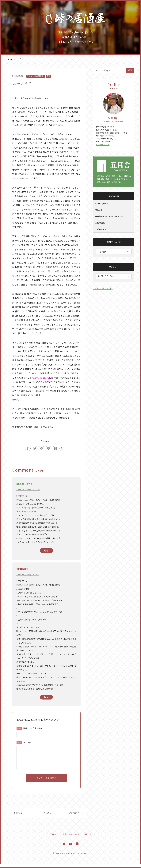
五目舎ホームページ (70, 839)
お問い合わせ (89, 839)
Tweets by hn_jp (103, 288)
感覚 (48, 76)
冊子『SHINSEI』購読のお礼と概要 (109, 216)
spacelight (24, 484)
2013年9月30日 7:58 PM (28, 575)
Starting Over (102, 203)
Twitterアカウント (103, 145)
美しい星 (99, 210)
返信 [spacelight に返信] (46, 550)
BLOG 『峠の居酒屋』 (36, 76)
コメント (27, 742)
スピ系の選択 (101, 229)
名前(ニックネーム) (32, 728)
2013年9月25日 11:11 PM (28, 489)
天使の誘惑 (100, 223)
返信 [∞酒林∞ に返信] (46, 697)
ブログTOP (51, 839)
